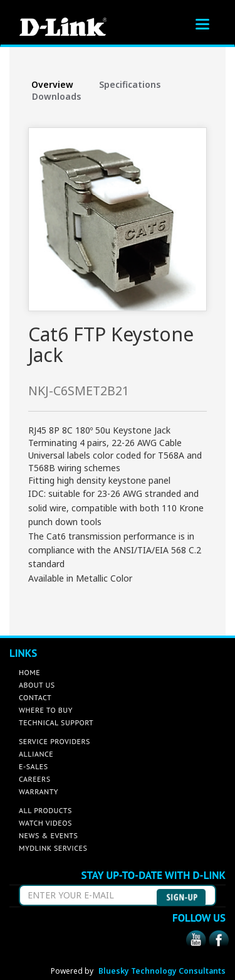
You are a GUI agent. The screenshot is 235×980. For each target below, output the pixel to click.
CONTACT (35, 697)
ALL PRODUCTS (45, 810)
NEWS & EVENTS (48, 835)
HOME (29, 672)
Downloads (56, 96)
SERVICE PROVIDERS (55, 741)
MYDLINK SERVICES (53, 848)
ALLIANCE (36, 754)
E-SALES (34, 766)
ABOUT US (37, 685)
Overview (52, 84)
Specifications (130, 84)
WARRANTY (39, 791)
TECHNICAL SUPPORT (56, 722)
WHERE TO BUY (46, 710)
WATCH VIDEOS (45, 823)
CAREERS (35, 779)
